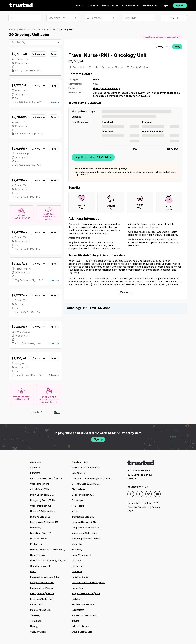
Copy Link (38, 54)
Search (174, 18)
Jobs (79, 5)
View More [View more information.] (125, 292)
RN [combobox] (13, 18)
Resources (110, 5)
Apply (54, 54)
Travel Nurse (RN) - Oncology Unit (107, 55)
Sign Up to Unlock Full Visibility (93, 157)
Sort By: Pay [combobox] (19, 42)
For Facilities (150, 5)
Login (165, 5)
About (93, 5)
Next (57, 412)
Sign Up (180, 5)
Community (131, 5)
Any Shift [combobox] (130, 18)
